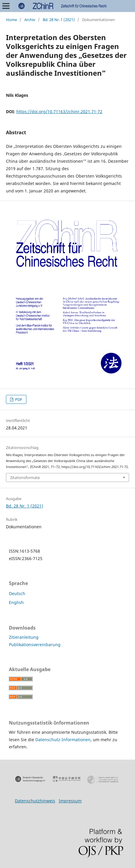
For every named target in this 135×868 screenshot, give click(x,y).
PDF (18, 399)
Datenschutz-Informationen (63, 740)
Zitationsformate (25, 478)
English (16, 602)
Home (11, 20)
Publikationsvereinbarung (35, 645)
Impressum (70, 801)
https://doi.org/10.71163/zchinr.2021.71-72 (59, 112)
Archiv (30, 20)
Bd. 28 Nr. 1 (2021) (59, 20)
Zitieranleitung (24, 637)
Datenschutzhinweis (35, 801)
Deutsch (17, 593)
